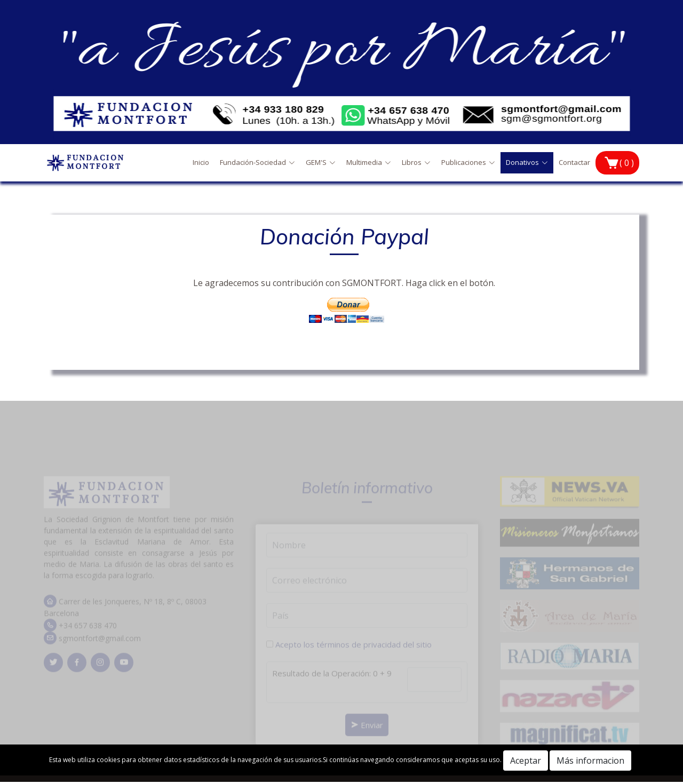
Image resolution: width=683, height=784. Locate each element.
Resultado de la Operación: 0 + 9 (332, 680)
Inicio (201, 162)
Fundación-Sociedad (257, 162)
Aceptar (526, 761)
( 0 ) (627, 163)
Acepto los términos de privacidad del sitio (354, 651)
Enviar (367, 732)
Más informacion (590, 761)
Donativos (527, 162)
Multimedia (369, 162)
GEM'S (321, 162)
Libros (416, 162)
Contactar (574, 162)
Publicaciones (468, 162)
